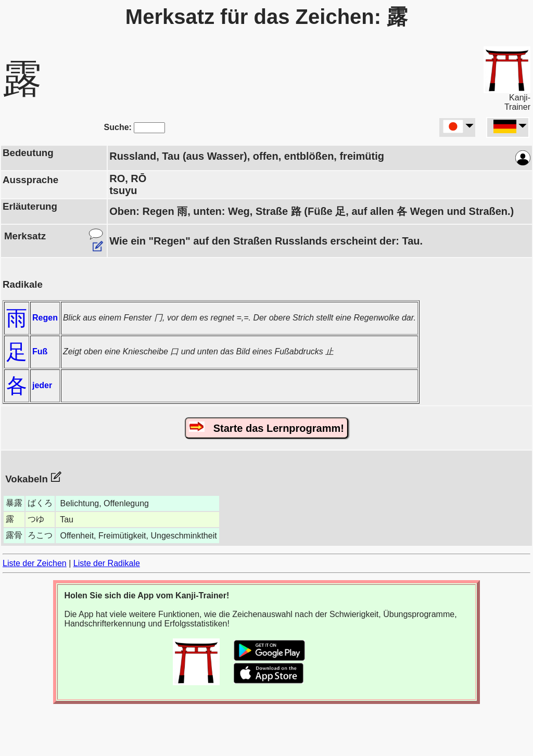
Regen (45, 318)
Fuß (40, 351)
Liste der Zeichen (35, 563)
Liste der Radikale (107, 563)
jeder (42, 385)
